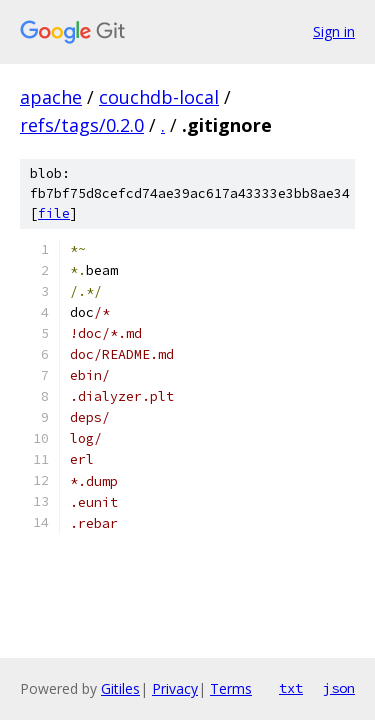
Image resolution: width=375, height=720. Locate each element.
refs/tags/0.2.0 (82, 125)
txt (291, 688)
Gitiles (120, 688)
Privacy (175, 688)
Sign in (334, 31)
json (339, 688)
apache (51, 97)
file (54, 213)
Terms (231, 688)
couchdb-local (159, 97)
